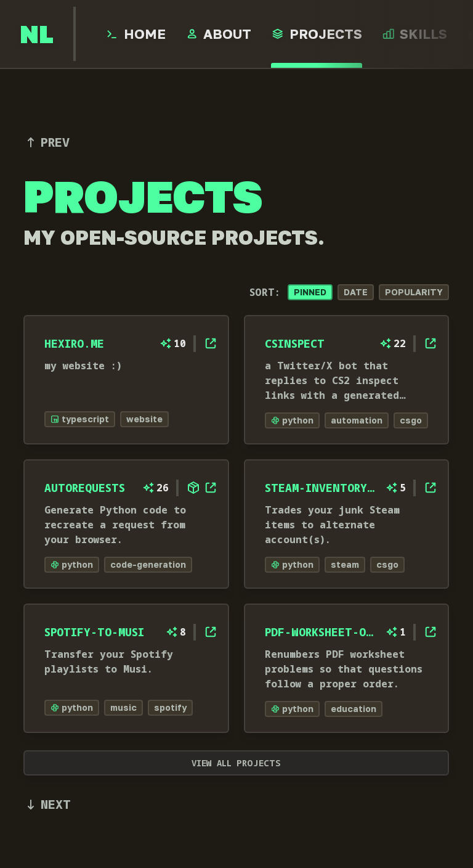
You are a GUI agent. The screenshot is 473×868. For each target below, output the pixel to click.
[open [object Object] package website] (193, 488)
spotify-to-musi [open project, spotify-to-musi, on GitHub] (94, 632)
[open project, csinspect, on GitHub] (431, 343)
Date (356, 292)
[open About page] (219, 34)
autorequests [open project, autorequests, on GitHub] (85, 488)
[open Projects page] (317, 34)
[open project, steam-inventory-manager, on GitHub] (431, 488)
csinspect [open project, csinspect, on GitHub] (295, 343)
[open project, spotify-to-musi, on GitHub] (211, 632)
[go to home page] (37, 34)
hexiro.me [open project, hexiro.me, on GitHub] (74, 343)
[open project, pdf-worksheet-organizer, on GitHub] (431, 632)
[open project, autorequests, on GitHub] (211, 488)
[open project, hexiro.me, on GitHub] (211, 343)
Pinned (311, 292)
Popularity (414, 292)
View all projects (237, 763)
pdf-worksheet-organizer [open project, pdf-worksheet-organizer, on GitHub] (321, 632)
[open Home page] (135, 34)
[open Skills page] (415, 34)
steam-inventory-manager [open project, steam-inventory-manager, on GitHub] (321, 488)
